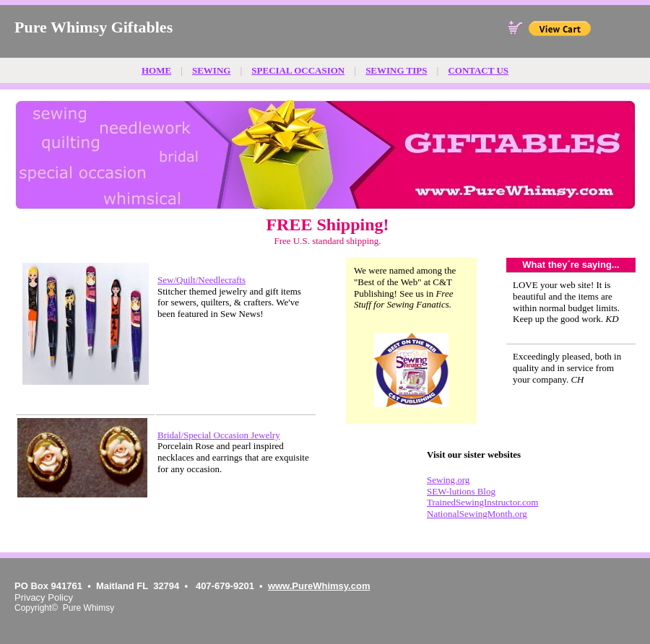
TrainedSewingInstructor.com (482, 502)
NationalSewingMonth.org (477, 514)
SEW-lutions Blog (461, 491)
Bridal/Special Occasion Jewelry (219, 435)
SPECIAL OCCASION (298, 70)
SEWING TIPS (396, 70)
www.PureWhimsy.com (319, 586)
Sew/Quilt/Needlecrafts (201, 280)
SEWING (211, 70)
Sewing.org (448, 480)
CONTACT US (478, 70)
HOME (156, 70)
